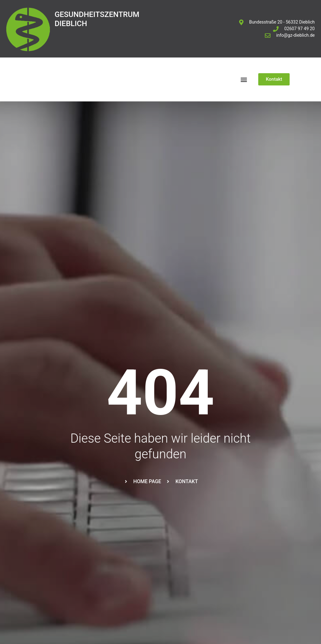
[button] (244, 79)
